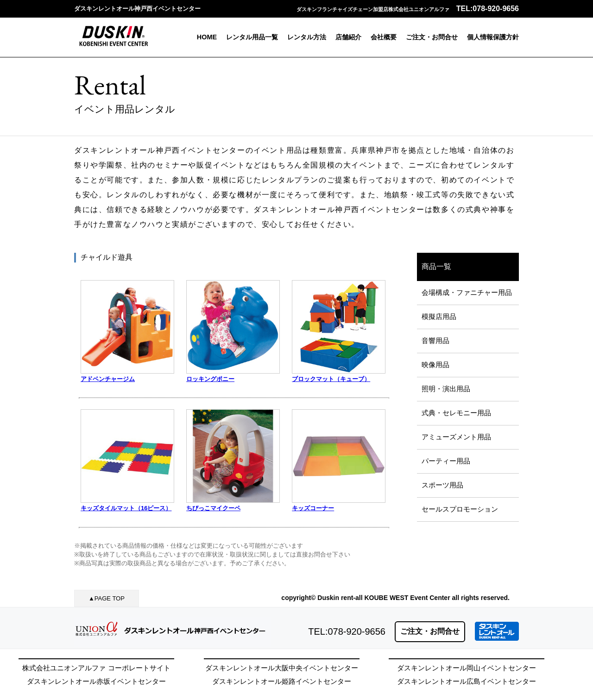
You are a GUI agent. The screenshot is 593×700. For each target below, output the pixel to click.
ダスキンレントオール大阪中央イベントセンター (282, 668)
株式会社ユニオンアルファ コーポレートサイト (96, 668)
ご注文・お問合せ (432, 37)
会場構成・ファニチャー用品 (467, 292)
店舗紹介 (348, 37)
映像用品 (435, 365)
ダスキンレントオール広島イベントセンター (467, 681)
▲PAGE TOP (107, 598)
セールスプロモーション (460, 509)
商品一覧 (436, 266)
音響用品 (435, 341)
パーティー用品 (446, 461)
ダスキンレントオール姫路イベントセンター (282, 681)
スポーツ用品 (442, 485)
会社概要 (384, 37)
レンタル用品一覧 (252, 37)
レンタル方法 (307, 37)
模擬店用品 (439, 316)
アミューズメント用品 (456, 437)
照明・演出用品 (446, 389)
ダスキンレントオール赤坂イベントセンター (96, 681)
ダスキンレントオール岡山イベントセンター (467, 668)
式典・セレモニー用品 (456, 413)
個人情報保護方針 (493, 37)
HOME (207, 37)
